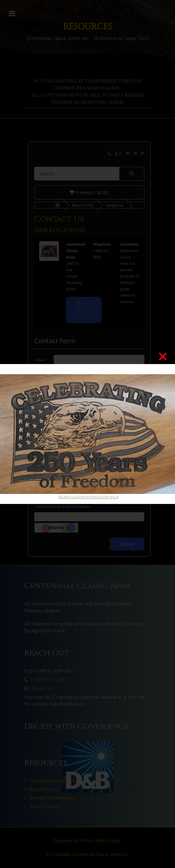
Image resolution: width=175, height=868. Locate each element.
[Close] (163, 356)
